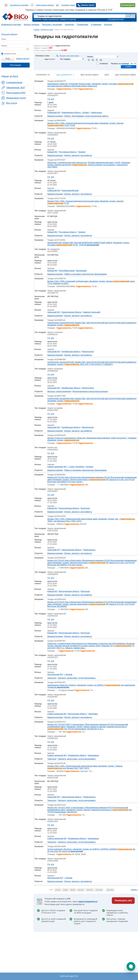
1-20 (51, 890)
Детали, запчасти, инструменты (78, 155)
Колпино (90, 467)
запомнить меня (9, 54)
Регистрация (15, 65)
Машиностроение (55, 116)
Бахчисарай (81, 271)
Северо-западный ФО (57, 467)
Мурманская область (77, 755)
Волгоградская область (69, 508)
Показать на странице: (120, 64)
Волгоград (85, 508)
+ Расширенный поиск (116, 19)
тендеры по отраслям (68, 19)
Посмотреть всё (123, 900)
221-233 (110, 890)
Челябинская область (71, 351)
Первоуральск (89, 550)
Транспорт (52, 678)
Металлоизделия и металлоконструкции (90, 391)
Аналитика (69, 24)
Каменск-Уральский (92, 312)
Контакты (108, 24)
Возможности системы (11, 24)
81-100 (81, 890)
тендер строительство (50, 19)
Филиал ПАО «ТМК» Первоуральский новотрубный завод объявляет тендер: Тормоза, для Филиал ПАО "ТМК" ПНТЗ (85, 767)
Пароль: (4, 46)
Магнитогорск (88, 351)
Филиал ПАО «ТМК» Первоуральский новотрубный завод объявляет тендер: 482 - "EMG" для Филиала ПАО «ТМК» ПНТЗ (91, 520)
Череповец (93, 714)
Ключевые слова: (43, 56)
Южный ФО (52, 152)
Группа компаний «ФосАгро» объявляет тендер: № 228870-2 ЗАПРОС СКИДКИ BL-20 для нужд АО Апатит (92, 850)
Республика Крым (67, 271)
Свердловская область (71, 312)
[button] (131, 966)
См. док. (51, 99)
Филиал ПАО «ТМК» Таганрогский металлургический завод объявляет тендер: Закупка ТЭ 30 (85, 202)
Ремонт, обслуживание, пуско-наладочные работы (86, 116)
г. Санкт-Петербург (76, 467)
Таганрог (82, 152)
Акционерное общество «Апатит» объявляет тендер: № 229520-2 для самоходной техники (91, 686)
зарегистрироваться (88, 902)
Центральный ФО (55, 674)
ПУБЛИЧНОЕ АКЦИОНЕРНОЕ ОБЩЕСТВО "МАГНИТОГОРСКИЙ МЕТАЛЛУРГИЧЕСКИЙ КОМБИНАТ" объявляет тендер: (92, 324)
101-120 (90, 890)
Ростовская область (68, 152)
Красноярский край (70, 190)
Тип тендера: (65, 59)
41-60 (65, 890)
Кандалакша (93, 755)
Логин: (4, 39)
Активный (104, 64)
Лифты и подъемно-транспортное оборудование (86, 274)
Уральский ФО (54, 312)
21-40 (58, 890)
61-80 (73, 890)
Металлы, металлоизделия (59, 391)
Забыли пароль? (23, 59)
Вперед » (135, 890)
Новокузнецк (96, 112)
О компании (96, 24)
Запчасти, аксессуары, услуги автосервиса (77, 678)
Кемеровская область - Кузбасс (75, 112)
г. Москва (68, 674)
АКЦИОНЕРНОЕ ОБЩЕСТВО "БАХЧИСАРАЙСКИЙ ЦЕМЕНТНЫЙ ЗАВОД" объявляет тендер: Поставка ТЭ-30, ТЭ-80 (88, 244)
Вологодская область (77, 714)
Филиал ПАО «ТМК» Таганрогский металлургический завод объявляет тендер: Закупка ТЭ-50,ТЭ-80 (85, 124)
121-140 (99, 890)
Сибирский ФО (54, 112)
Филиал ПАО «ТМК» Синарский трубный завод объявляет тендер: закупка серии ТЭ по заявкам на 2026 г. (91, 282)
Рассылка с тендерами (52, 24)
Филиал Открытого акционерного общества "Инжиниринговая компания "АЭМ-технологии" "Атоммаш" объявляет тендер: (92, 439)
